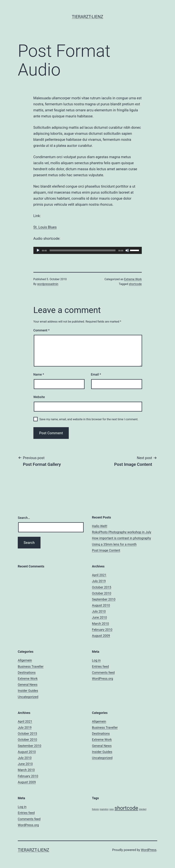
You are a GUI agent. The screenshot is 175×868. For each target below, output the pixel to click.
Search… (24, 518)
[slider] (83, 250)
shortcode (135, 284)
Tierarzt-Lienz (87, 17)
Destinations (27, 673)
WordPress (149, 850)
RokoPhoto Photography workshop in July (122, 532)
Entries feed (100, 666)
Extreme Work (133, 279)
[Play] (38, 250)
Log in (96, 660)
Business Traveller (31, 666)
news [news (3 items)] (111, 809)
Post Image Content (106, 550)
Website (39, 397)
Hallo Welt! (100, 526)
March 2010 (101, 624)
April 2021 (99, 575)
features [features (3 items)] (95, 809)
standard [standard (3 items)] (143, 809)
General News (28, 685)
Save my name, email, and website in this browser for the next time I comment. (89, 419)
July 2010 (99, 611)
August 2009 (101, 636)
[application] (88, 250)
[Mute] (127, 250)
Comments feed (103, 673)
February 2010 (102, 630)
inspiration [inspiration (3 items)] (104, 809)
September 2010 (104, 599)
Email (96, 374)
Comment (41, 330)
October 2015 (102, 587)
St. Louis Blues (45, 227)
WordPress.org (103, 679)
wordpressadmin (48, 284)
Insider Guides (28, 691)
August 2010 (101, 605)
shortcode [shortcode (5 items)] (126, 808)
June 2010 (99, 617)
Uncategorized (28, 697)
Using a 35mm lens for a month (114, 544)
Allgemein (25, 660)
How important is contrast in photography (122, 538)
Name (39, 374)
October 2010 (102, 593)
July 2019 (99, 581)
